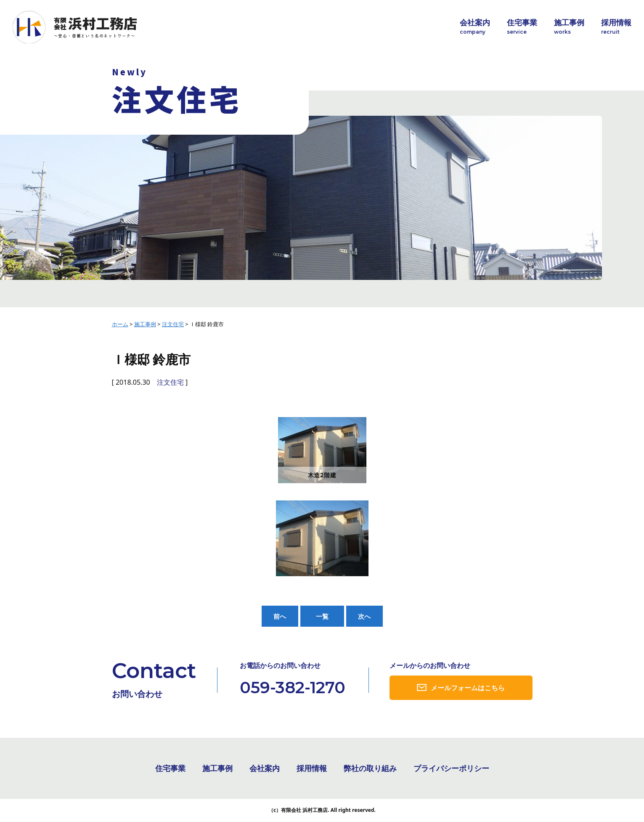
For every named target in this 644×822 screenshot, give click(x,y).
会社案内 (475, 27)
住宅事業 (522, 27)
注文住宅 (170, 382)
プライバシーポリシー (451, 769)
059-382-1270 (293, 688)
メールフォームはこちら (468, 688)
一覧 (322, 616)
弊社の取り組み (370, 769)
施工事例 (569, 27)
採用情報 (616, 27)
